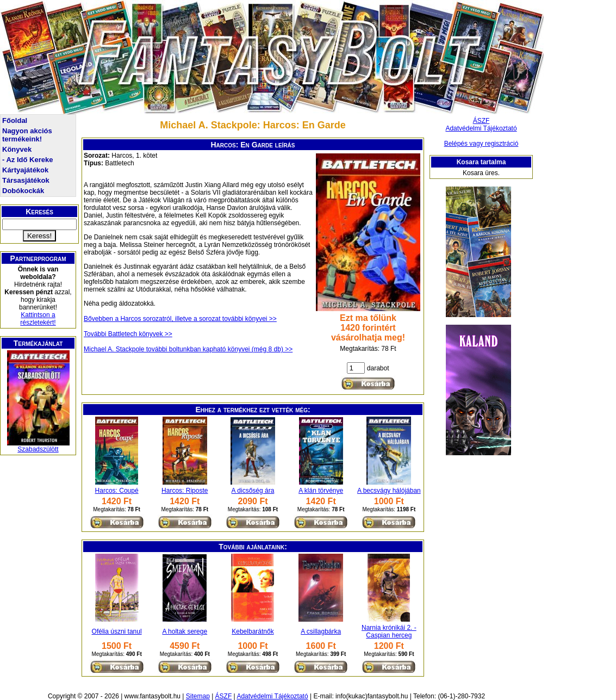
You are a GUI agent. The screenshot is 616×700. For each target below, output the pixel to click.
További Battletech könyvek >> (128, 334)
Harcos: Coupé (117, 491)
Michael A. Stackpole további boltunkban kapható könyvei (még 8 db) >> (188, 349)
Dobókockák (23, 191)
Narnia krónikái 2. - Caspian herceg (389, 631)
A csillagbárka (321, 631)
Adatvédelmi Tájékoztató (481, 128)
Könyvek (17, 149)
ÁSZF (481, 121)
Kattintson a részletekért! (38, 319)
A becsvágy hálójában (389, 491)
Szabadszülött (38, 449)
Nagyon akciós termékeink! (27, 135)
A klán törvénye (321, 491)
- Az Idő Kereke (27, 160)
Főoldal (15, 120)
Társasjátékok (26, 180)
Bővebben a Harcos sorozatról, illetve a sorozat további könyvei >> (180, 319)
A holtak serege (185, 631)
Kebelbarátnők (253, 631)
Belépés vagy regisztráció (481, 144)
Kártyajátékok (25, 170)
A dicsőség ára (253, 491)
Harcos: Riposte (185, 491)
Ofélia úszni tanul (117, 631)
